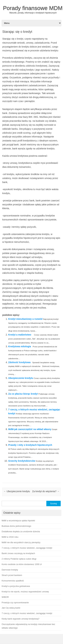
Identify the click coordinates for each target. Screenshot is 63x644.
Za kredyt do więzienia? (46, 491)
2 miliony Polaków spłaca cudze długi (19, 559)
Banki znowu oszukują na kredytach (18, 553)
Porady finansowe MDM (33, 8)
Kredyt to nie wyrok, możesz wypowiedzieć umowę (25, 592)
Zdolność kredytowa (19, 362)
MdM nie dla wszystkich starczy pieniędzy (21, 542)
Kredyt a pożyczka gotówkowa (16, 586)
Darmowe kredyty (10, 570)
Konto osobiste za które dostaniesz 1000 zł (22, 564)
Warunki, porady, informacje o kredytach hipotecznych (33, 13)
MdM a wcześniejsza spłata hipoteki (18, 521)
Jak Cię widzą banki (11, 608)
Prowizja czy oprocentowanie (15, 603)
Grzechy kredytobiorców (22, 461)
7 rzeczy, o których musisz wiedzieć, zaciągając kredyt (27, 548)
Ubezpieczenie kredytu (21, 378)
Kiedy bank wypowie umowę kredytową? (21, 619)
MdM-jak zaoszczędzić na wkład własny (30, 429)
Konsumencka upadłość (13, 581)
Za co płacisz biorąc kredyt (23, 394)
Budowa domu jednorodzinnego (16, 526)
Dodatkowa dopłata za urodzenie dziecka (21, 531)
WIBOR (5, 597)
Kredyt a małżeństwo (20, 335)
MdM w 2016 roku (10, 537)
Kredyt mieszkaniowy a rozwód (25, 319)
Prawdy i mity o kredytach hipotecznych (30, 445)
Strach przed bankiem (12, 575)
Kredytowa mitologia (20, 346)
